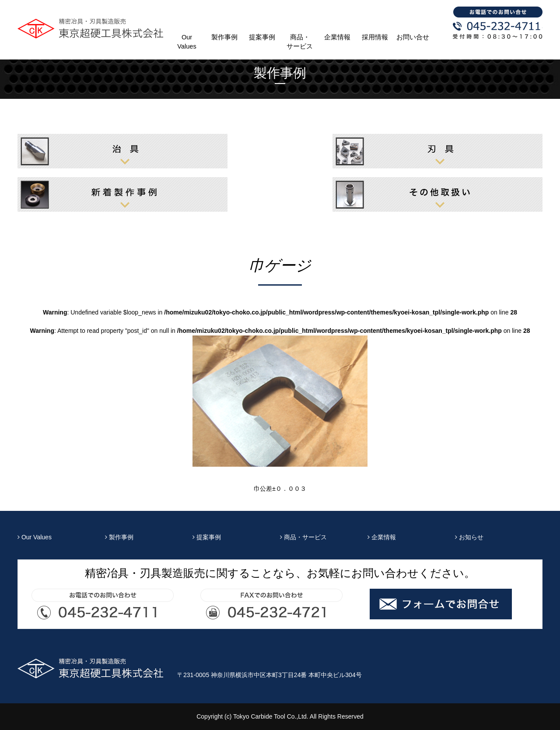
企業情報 (337, 37)
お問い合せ (413, 37)
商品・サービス (300, 42)
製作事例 (224, 37)
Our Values (187, 42)
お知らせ (469, 537)
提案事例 (262, 37)
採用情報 (375, 37)
